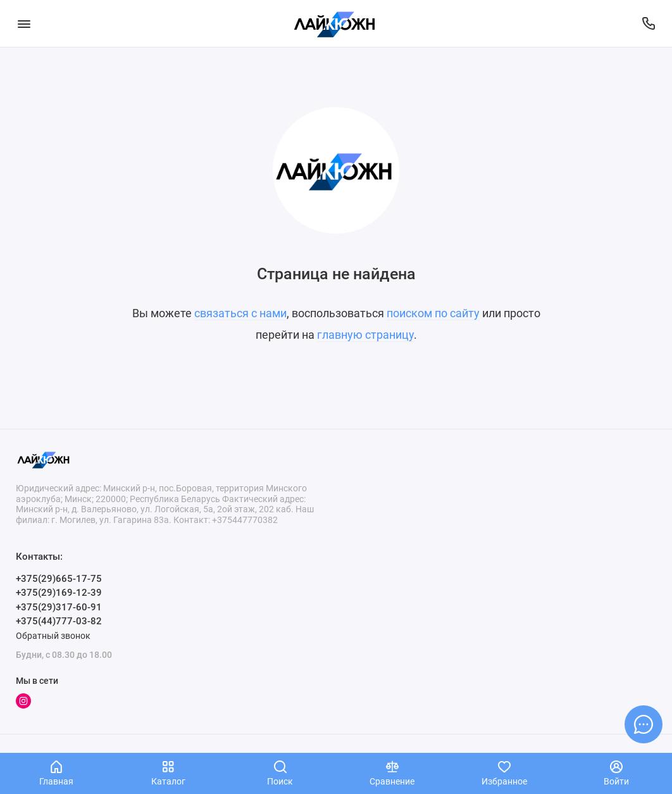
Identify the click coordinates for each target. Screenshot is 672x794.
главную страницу (365, 335)
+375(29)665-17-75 (59, 579)
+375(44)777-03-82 (59, 621)
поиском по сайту (433, 313)
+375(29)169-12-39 (59, 593)
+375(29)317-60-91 (59, 607)
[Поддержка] (648, 23)
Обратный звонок (53, 636)
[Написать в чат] (644, 724)
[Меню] (24, 23)
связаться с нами (240, 313)
